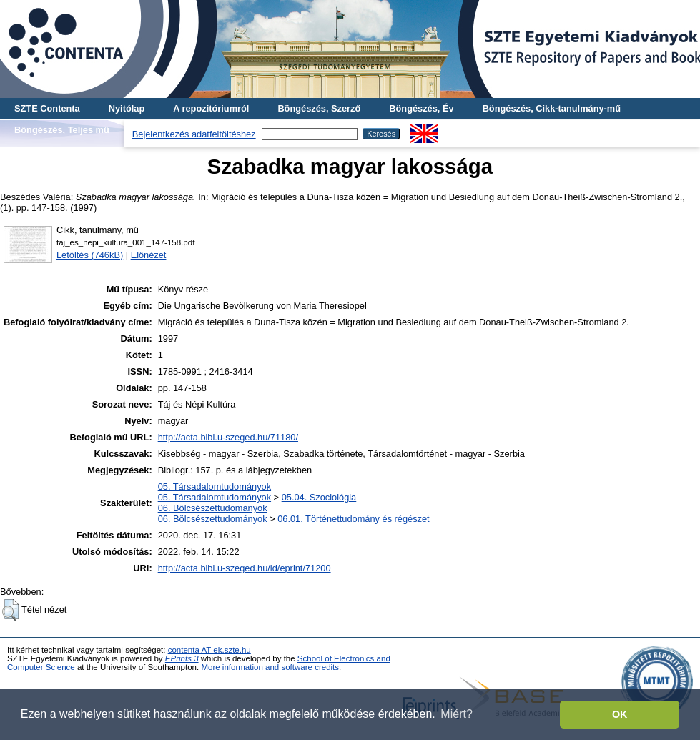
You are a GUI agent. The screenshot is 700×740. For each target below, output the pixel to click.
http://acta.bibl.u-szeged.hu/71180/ (228, 437)
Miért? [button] (456, 714)
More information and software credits (270, 667)
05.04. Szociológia (319, 497)
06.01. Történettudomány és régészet (353, 519)
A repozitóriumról (211, 108)
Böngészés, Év (421, 108)
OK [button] (620, 714)
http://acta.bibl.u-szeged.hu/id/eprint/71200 (245, 568)
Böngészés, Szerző (319, 108)
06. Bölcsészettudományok (213, 508)
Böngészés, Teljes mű (62, 130)
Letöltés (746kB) (90, 255)
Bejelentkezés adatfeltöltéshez (194, 134)
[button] (10, 610)
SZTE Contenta (47, 108)
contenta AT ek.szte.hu (209, 650)
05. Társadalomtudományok (215, 487)
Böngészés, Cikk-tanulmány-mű (552, 108)
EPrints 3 (182, 658)
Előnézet (149, 255)
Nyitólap (127, 108)
